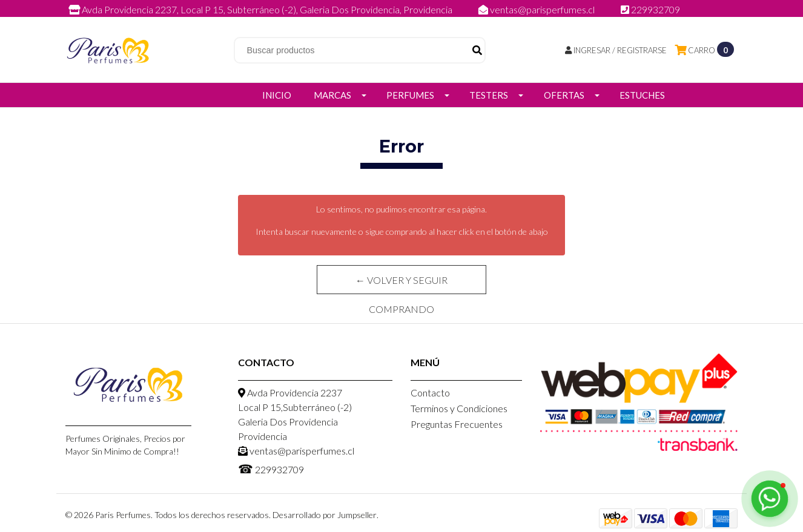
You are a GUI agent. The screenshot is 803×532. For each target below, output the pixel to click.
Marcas (332, 95)
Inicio (277, 95)
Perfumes (410, 95)
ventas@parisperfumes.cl (537, 9)
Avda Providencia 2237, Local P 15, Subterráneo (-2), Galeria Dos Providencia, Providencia (261, 9)
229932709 (650, 9)
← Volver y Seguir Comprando (401, 284)
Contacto (430, 392)
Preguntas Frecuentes (457, 424)
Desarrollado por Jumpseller (325, 515)
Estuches (642, 95)
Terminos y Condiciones (459, 408)
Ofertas (564, 95)
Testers (489, 95)
